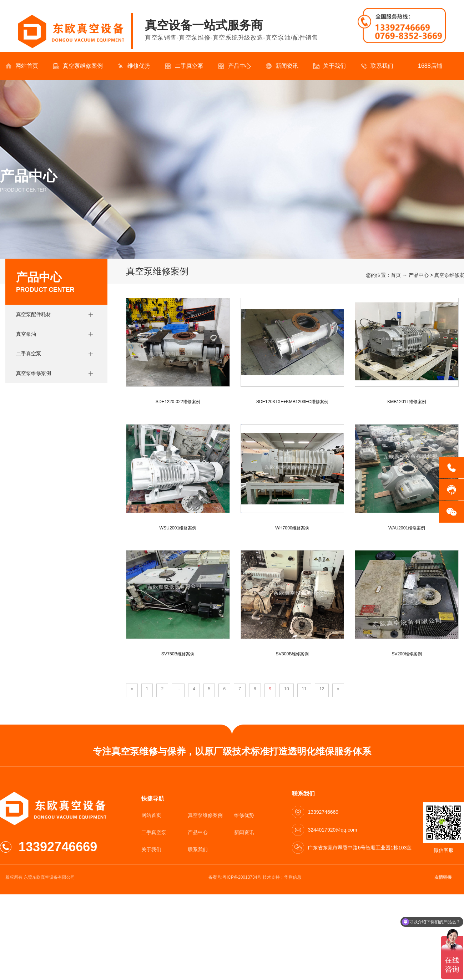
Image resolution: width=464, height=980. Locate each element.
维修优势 (134, 66)
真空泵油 (26, 334)
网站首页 (22, 66)
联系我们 (377, 66)
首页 (396, 275)
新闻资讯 (282, 66)
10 (286, 689)
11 (304, 689)
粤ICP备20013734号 (242, 877)
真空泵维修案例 (78, 66)
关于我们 (330, 66)
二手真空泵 (184, 66)
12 (322, 689)
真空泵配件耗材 (34, 314)
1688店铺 (425, 66)
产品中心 (235, 66)
